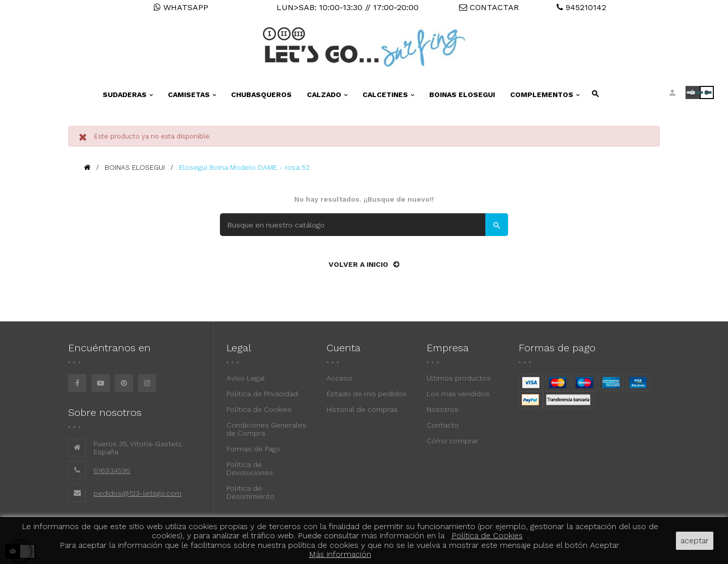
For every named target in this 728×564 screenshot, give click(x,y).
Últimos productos (459, 378)
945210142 (581, 7)
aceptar (695, 540)
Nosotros (443, 409)
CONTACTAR (489, 7)
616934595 (112, 471)
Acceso (339, 378)
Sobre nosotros (105, 412)
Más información (340, 554)
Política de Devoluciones (250, 468)
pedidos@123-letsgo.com (138, 493)
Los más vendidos (458, 394)
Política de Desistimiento (251, 492)
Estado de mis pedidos (367, 394)
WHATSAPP (181, 7)
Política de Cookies (259, 409)
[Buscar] (364, 225)
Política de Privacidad (262, 394)
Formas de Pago (254, 449)
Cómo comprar (452, 441)
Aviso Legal (246, 378)
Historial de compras (362, 409)
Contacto (443, 425)
